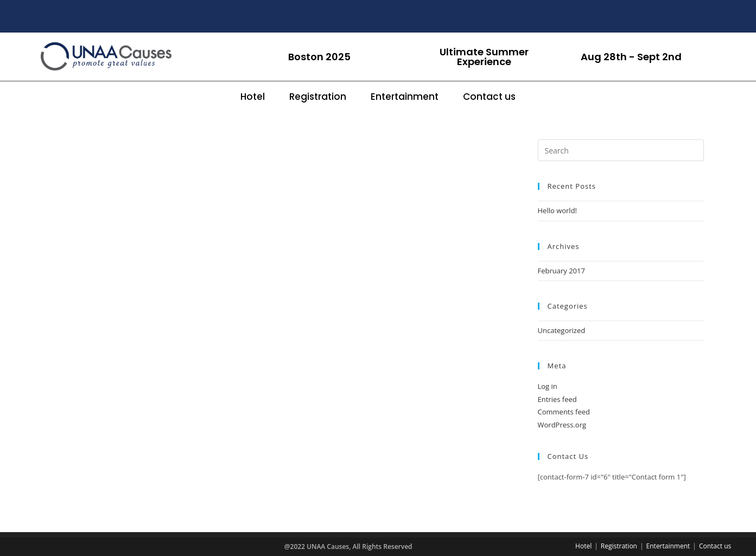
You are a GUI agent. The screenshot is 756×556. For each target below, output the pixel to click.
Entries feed (557, 399)
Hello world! (558, 210)
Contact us (489, 97)
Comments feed (564, 412)
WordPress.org (562, 425)
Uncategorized (562, 330)
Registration (318, 97)
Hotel (253, 97)
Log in (548, 386)
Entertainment (405, 97)
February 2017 (561, 271)
